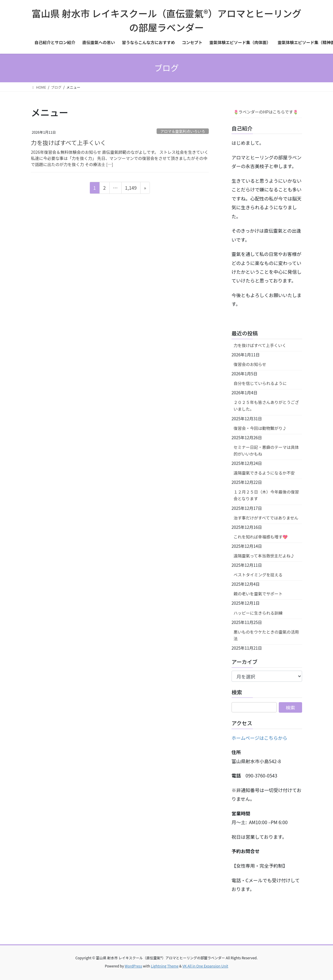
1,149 (131, 189)
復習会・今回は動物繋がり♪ (260, 428)
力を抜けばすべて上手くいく (69, 143)
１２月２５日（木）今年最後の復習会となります (266, 495)
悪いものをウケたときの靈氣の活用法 (266, 635)
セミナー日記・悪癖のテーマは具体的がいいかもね (266, 450)
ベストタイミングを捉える (258, 575)
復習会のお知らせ (250, 364)
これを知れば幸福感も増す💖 (261, 537)
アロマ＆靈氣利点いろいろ (183, 131)
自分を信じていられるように (260, 383)
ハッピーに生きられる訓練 (258, 613)
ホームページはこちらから (259, 738)
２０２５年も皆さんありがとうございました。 (266, 406)
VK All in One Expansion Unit (205, 966)
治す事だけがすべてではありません (266, 518)
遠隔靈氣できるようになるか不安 (264, 473)
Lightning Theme (165, 966)
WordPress (134, 966)
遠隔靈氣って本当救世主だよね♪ (264, 556)
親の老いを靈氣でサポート (258, 594)
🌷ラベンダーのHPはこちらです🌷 (266, 112)
